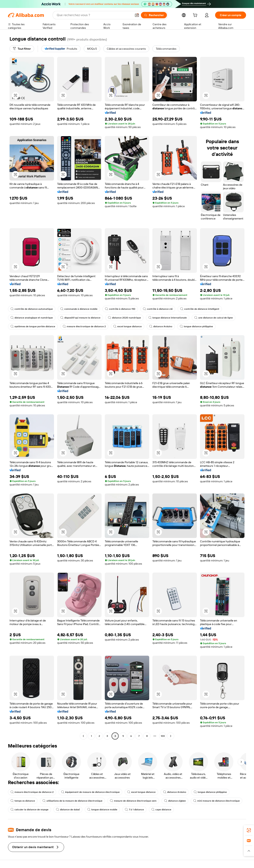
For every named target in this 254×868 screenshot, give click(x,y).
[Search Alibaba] (94, 15)
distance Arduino (161, 326)
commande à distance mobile (79, 309)
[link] (249, 830)
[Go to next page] (171, 736)
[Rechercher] (154, 15)
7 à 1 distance (134, 810)
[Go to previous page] (83, 736)
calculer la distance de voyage (29, 810)
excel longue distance (127, 326)
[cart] (196, 16)
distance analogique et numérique (32, 318)
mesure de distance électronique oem (133, 801)
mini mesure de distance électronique (216, 801)
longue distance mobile (102, 810)
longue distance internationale (168, 318)
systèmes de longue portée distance (33, 326)
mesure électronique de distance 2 (84, 326)
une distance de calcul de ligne (214, 318)
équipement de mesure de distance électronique (90, 792)
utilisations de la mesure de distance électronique (72, 801)
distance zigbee (175, 801)
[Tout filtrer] (22, 49)
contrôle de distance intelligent (200, 309)
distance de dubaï (68, 810)
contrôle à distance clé (158, 309)
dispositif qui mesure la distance (80, 318)
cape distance (161, 810)
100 (163, 736)
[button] (137, 15)
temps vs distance (23, 801)
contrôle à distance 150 (120, 309)
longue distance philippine (196, 326)
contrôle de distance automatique (32, 309)
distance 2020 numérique (124, 318)
